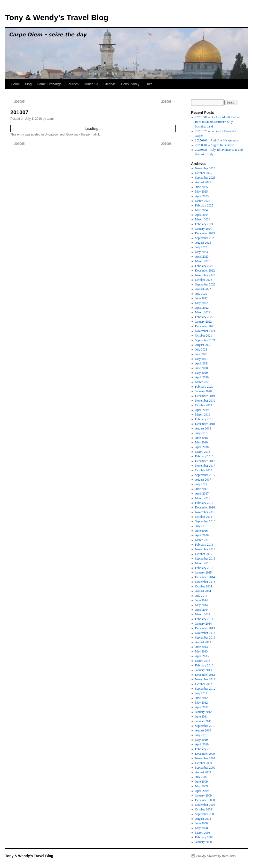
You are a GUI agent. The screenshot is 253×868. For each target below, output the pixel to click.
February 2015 (204, 568)
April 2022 (202, 308)
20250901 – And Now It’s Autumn (217, 140)
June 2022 (201, 298)
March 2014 (203, 614)
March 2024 (203, 219)
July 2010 (201, 735)
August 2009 (203, 772)
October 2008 (204, 809)
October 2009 (204, 763)
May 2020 (201, 373)
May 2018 (201, 442)
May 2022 (201, 303)
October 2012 (204, 684)
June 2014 (201, 600)
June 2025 (201, 187)
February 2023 (204, 266)
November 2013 (205, 633)
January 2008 (203, 842)
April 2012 (202, 707)
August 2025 (203, 182)
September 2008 (205, 814)
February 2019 (204, 419)
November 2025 (205, 168)
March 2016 (203, 540)
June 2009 (201, 782)
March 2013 (203, 661)
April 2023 (202, 257)
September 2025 (205, 178)
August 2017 (203, 480)
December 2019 (205, 396)
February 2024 (204, 224)
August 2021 (203, 345)
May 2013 (201, 651)
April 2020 (202, 377)
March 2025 (203, 201)
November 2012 (205, 679)
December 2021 (205, 326)
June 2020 (201, 368)
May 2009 (201, 786)
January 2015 (203, 572)
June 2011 (201, 716)
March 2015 (203, 563)
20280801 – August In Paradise (215, 145)
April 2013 (202, 656)
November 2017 (205, 466)
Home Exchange (49, 84)
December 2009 (205, 754)
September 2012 (205, 689)
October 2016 (204, 517)
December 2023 (205, 233)
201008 (168, 102)
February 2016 (204, 545)
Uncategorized (55, 134)
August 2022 (203, 289)
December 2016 (205, 507)
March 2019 (203, 415)
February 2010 (204, 749)
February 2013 (204, 665)
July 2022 (201, 294)
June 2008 (201, 823)
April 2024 (202, 215)
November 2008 (205, 805)
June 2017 (201, 489)
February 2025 (204, 205)
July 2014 (201, 596)
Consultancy (130, 84)
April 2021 (202, 363)
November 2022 (205, 275)
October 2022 (204, 280)
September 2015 (205, 559)
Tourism (73, 84)
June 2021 (201, 354)
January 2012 (203, 712)
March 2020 (203, 382)
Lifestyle (110, 84)
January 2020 (203, 391)
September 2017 (205, 475)
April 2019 (202, 410)
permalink (93, 134)
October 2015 (204, 554)
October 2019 (204, 405)
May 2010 (201, 740)
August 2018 (203, 428)
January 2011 (203, 721)
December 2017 (205, 461)
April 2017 (202, 493)
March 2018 (203, 452)
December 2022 (205, 270)
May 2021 (201, 359)
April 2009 (202, 791)
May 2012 (201, 703)
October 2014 (204, 586)
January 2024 (203, 229)
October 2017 (204, 470)
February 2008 (204, 837)
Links (148, 84)
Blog (28, 84)
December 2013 (205, 628)
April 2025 (202, 196)
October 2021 (204, 336)
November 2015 (205, 549)
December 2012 (205, 675)
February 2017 (204, 503)
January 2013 (203, 670)
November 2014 (205, 582)
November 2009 (205, 758)
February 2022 (204, 317)
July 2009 (201, 777)
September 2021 (205, 340)
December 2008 (205, 800)
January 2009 (203, 795)
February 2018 (204, 456)
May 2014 (201, 605)
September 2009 (205, 768)
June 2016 (201, 531)
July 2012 (201, 693)
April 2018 (202, 447)
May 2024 (201, 210)
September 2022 (205, 284)
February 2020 (204, 387)
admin (51, 119)
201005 (17, 102)
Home (15, 84)
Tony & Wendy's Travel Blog (57, 17)
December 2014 (205, 577)
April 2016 (202, 535)
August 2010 (203, 730)
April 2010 (202, 744)
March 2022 (203, 312)
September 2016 (205, 521)
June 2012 (201, 698)
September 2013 (205, 638)
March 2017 (203, 498)
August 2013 (203, 642)
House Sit (91, 84)
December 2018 (205, 424)
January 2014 (203, 624)
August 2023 (203, 243)
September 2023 (205, 238)
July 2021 (201, 349)
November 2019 (205, 401)
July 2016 (201, 526)
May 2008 (201, 828)
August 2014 (203, 591)
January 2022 (203, 322)
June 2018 (201, 438)
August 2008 (203, 819)
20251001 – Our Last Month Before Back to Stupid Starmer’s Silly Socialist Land (218, 122)
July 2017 (201, 484)
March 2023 (203, 261)
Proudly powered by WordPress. (216, 856)
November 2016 (205, 512)
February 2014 (204, 619)
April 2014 (202, 610)
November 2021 (205, 331)
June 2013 (201, 647)
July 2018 (201, 433)
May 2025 (201, 192)
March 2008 (203, 833)
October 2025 (204, 173)
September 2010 (205, 726)
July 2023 (201, 247)
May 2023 (201, 252)
